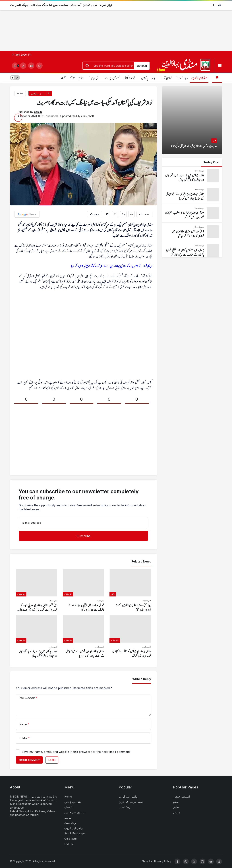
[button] (31, 66)
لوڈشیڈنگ (167, 78)
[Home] (217, 78)
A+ (123, 214)
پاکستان (145, 78)
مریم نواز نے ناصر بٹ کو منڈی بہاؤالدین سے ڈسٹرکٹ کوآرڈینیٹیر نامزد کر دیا (112, 266)
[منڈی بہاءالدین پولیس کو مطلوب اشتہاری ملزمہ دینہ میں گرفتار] (130, 637)
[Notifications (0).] (15, 66)
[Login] (23, 66)
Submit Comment (29, 760)
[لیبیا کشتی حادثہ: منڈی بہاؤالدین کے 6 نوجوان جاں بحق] (130, 590)
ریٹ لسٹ (183, 78)
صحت (63, 78)
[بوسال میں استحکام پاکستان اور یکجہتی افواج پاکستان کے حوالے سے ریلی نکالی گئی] (192, 251)
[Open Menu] (220, 66)
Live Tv (69, 844)
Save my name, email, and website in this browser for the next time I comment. (76, 752)
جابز (154, 78)
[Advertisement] (109, 25)
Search (142, 66)
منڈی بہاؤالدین (199, 78)
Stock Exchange (74, 833)
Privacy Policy (163, 861)
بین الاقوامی (129, 78)
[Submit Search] (39, 66)
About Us (147, 861)
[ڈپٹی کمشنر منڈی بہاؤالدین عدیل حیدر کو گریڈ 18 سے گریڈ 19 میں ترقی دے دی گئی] (37, 590)
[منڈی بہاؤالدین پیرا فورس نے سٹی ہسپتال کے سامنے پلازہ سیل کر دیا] (83, 637)
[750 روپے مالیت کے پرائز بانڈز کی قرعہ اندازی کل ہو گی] (192, 120)
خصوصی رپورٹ (113, 78)
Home (68, 797)
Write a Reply (142, 679)
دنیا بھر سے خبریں (74, 812)
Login (52, 760)
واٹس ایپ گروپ (73, 828)
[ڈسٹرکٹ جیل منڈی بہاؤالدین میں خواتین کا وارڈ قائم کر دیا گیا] (192, 232)
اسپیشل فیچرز (181, 797)
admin (38, 112)
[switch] (15, 78)
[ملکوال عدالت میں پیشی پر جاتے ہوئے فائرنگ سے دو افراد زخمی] (83, 590)
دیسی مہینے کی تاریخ (131, 802)
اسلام (82, 78)
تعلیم (176, 807)
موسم (72, 78)
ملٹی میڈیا (95, 78)
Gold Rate (71, 839)
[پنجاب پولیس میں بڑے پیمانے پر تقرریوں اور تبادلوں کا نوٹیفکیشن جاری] (37, 637)
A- (131, 214)
